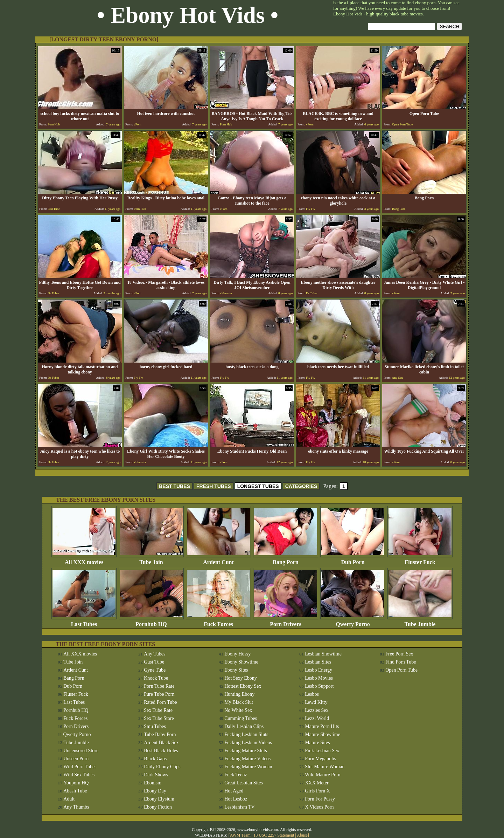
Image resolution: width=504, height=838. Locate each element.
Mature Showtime (323, 734)
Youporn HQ (76, 783)
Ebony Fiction (158, 807)
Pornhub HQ (151, 622)
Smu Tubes (155, 726)
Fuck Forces (218, 622)
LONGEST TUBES (258, 486)
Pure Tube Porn (159, 694)
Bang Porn (286, 560)
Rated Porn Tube (160, 702)
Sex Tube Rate (158, 710)
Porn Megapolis (320, 759)
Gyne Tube (155, 670)
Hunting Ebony (239, 694)
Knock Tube (156, 678)
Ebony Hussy (237, 654)
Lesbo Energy (318, 670)
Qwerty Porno (353, 622)
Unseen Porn (76, 759)
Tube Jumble (420, 622)
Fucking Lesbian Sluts (246, 734)
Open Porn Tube (401, 670)
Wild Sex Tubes (79, 775)
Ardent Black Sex (161, 743)
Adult (69, 799)
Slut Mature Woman (325, 767)
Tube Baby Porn (160, 734)
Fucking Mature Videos (247, 759)
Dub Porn (353, 560)
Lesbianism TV (239, 807)
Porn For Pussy (320, 799)
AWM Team (241, 835)
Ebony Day (155, 791)
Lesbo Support (319, 686)
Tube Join (151, 560)
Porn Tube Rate (159, 686)
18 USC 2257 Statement (274, 835)
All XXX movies (84, 560)
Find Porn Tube (401, 662)
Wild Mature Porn (323, 775)
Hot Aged (234, 791)
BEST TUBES (174, 486)
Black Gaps (155, 759)
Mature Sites (317, 743)
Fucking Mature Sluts (246, 751)
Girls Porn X (317, 791)
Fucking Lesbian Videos (248, 743)
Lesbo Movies (319, 678)
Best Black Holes (161, 751)
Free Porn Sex (399, 654)
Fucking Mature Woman (248, 767)
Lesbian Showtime (323, 654)
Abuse (302, 835)
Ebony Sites (236, 670)
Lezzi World (317, 718)
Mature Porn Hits (322, 726)
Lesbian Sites (318, 662)
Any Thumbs (76, 807)
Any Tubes (155, 654)
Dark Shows (156, 775)
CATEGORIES (301, 486)
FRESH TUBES (214, 486)
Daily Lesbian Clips (244, 726)
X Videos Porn (319, 807)
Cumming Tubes (241, 718)
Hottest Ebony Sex (243, 686)
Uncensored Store (81, 751)
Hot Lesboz (236, 799)
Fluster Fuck (420, 560)
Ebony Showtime (241, 662)
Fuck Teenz (236, 775)
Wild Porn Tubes (80, 767)
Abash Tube (75, 791)
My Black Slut (239, 702)
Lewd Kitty (316, 702)
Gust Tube (154, 662)
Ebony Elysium (159, 799)
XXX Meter (317, 783)
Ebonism (153, 783)
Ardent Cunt (218, 560)
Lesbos (312, 694)
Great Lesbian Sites (244, 783)
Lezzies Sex (317, 710)
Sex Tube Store (159, 718)
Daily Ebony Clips (162, 767)
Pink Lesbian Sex (322, 751)
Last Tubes (84, 622)
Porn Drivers (286, 622)
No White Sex (238, 710)
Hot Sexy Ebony (241, 678)
